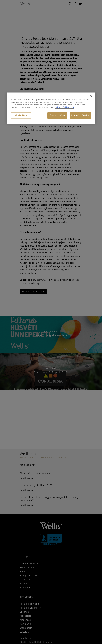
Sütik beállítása (21, 115)
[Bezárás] (91, 96)
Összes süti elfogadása (80, 115)
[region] (51, 108)
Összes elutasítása (57, 115)
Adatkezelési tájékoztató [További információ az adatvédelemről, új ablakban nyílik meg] (65, 107)
